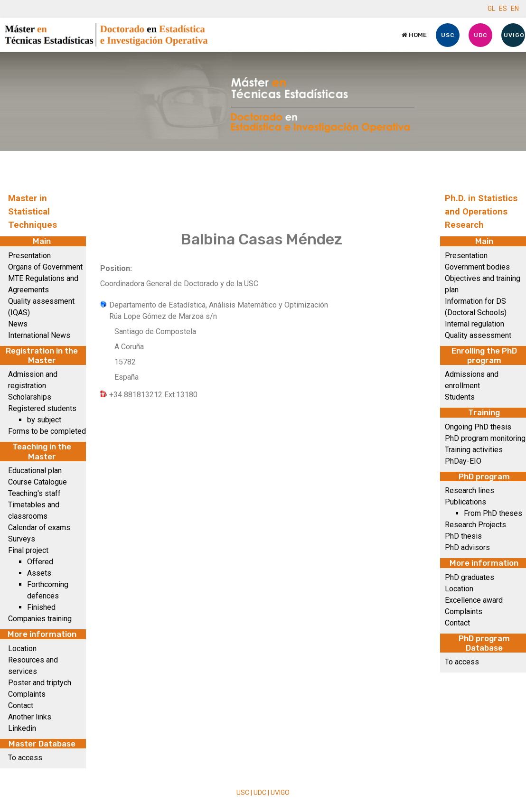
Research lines (470, 490)
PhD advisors (467, 547)
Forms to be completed (47, 431)
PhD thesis (463, 536)
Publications (465, 502)
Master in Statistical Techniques (33, 212)
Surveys (22, 539)
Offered (40, 562)
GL (491, 9)
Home (414, 35)
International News (39, 335)
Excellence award (474, 600)
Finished (41, 607)
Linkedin (22, 728)
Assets (39, 573)
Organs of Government (45, 267)
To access (25, 758)
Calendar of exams (39, 527)
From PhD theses (493, 513)
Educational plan (35, 471)
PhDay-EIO (463, 461)
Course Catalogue (38, 482)
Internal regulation (474, 324)
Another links (30, 717)
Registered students (42, 408)
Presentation (29, 256)
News (18, 324)
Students (460, 397)
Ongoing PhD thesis (478, 427)
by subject (44, 420)
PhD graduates (470, 577)
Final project (28, 550)
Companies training (40, 619)
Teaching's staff (34, 493)
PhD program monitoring (485, 438)
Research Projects (475, 525)
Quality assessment (478, 335)
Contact (21, 705)
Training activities (474, 450)
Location (22, 649)
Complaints (27, 694)
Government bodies (477, 267)
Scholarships (30, 397)
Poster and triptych (40, 683)
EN (515, 9)
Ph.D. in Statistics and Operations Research (481, 212)
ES (503, 9)
